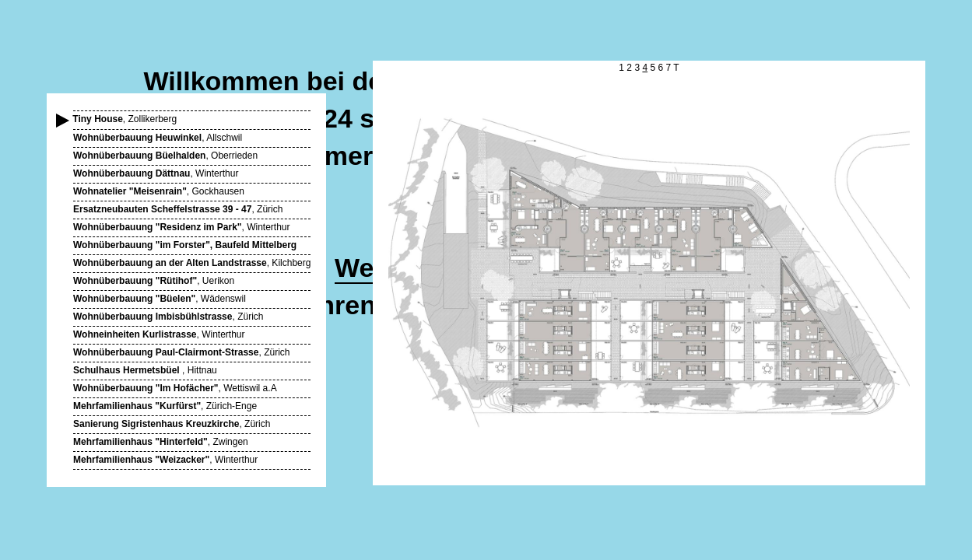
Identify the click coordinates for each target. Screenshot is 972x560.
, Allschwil (158, 138)
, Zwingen (161, 442)
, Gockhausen (159, 191)
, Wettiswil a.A (175, 388)
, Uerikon (154, 281)
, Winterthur (156, 173)
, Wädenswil (160, 299)
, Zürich (178, 209)
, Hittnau (145, 370)
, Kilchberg (192, 263)
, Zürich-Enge (165, 406)
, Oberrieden (165, 156)
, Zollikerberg (125, 119)
